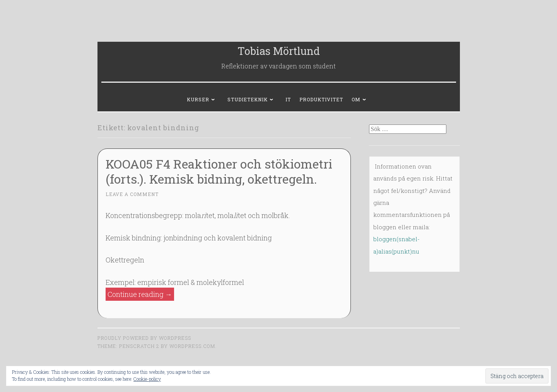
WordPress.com (192, 346)
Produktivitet (321, 99)
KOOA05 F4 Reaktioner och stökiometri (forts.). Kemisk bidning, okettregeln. (219, 171)
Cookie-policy (147, 379)
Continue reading (141, 294)
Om (356, 99)
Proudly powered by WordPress (144, 338)
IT (288, 99)
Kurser (198, 99)
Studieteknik (248, 99)
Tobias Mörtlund (279, 51)
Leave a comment (132, 194)
